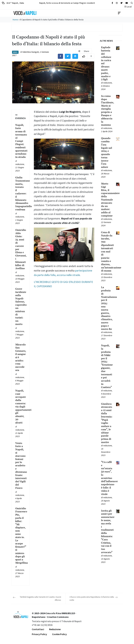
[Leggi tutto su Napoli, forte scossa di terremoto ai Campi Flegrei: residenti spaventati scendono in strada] (20, 141)
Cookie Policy (59, 634)
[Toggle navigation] (119, 13)
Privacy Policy (39, 634)
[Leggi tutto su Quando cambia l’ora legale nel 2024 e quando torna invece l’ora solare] (107, 153)
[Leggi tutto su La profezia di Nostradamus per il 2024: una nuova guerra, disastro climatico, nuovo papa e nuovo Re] (107, 308)
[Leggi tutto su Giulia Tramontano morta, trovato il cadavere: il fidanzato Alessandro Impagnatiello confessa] (20, 194)
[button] (132, 3)
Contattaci (38, 629)
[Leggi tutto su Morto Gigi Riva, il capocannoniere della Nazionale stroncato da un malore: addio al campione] (107, 200)
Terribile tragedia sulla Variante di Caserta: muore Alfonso (40, 598)
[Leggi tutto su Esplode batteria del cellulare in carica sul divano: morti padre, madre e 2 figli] (107, 64)
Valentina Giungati (31, 52)
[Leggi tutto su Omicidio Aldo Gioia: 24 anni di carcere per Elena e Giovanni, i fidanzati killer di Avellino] (20, 249)
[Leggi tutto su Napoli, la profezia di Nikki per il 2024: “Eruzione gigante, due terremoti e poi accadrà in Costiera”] (107, 366)
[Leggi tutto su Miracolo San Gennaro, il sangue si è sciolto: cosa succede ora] (20, 357)
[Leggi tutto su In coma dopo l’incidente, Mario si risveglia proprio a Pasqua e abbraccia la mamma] (107, 111)
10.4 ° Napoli (13, 3)
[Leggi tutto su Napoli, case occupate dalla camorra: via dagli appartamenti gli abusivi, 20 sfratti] (20, 407)
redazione (20, 164)
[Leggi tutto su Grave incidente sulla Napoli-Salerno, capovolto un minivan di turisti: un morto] (20, 307)
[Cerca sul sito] (112, 3)
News (15, 52)
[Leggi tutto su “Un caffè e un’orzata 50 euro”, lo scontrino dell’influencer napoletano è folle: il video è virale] (107, 478)
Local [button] (128, 7)
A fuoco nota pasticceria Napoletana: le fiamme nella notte (92, 598)
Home (15, 20)
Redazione (55, 629)
